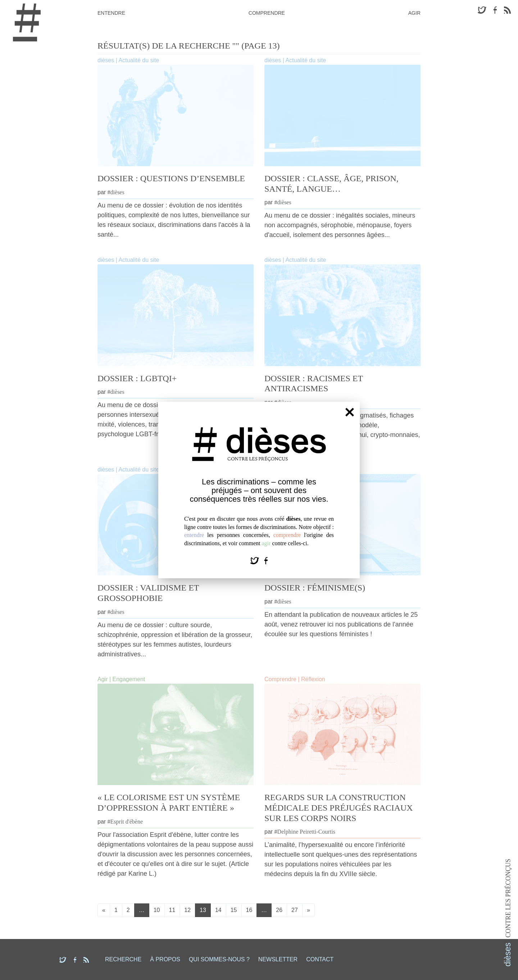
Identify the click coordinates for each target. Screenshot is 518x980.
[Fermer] (350, 412)
